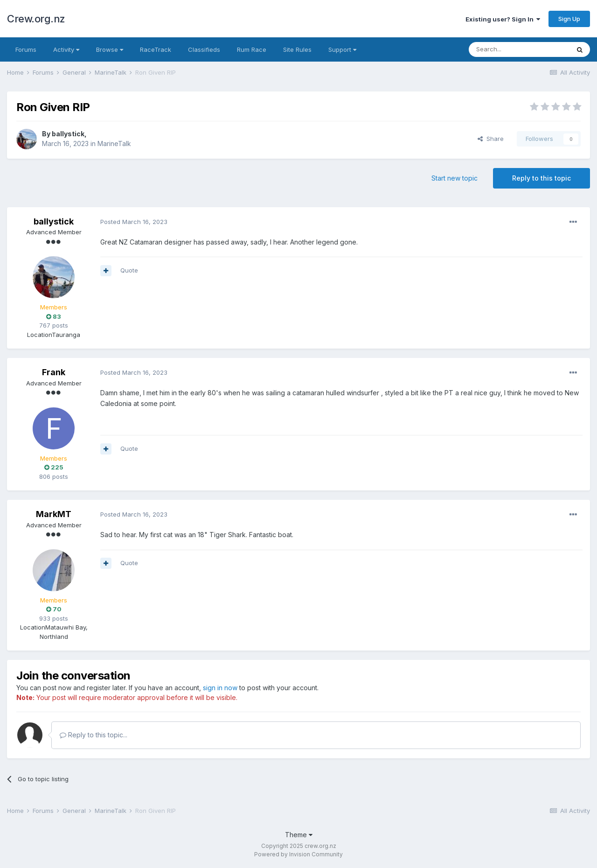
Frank (54, 372)
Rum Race (252, 49)
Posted (134, 222)
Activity (66, 49)
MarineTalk (114, 143)
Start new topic (455, 178)
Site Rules (297, 49)
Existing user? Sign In (503, 19)
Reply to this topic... (94, 735)
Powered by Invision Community (298, 854)
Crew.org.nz (36, 19)
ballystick (68, 134)
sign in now (220, 688)
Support (342, 49)
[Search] (519, 49)
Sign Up (569, 19)
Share (491, 139)
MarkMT (54, 514)
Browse (110, 49)
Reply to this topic (541, 178)
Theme (299, 835)
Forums (26, 49)
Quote (129, 270)
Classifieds (204, 49)
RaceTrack (156, 49)
